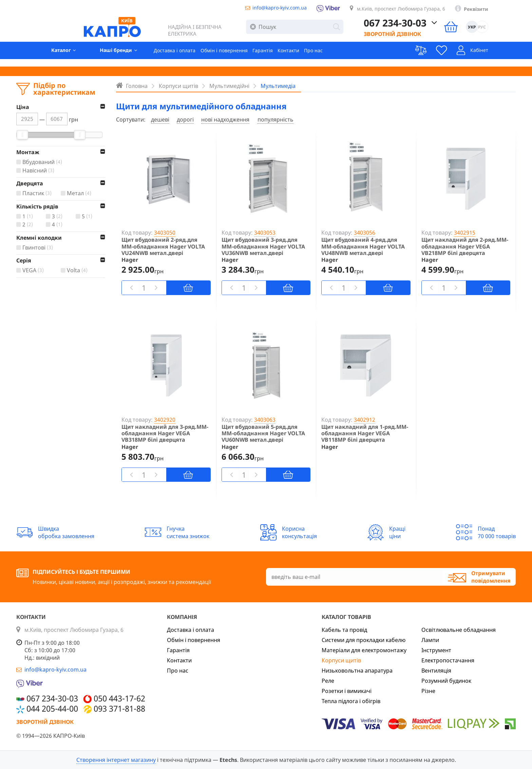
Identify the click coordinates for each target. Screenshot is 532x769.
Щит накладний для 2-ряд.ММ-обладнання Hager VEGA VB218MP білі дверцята (465, 246)
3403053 (265, 233)
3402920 (165, 420)
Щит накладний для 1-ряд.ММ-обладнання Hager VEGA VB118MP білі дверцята (365, 434)
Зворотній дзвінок (420, 37)
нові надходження (225, 120)
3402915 (465, 233)
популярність (275, 120)
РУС (510, 31)
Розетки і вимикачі (347, 691)
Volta (78, 270)
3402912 (365, 420)
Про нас (321, 56)
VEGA (34, 270)
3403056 (365, 233)
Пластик (38, 193)
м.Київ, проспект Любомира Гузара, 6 (417, 10)
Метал (80, 193)
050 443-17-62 (119, 698)
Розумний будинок (446, 681)
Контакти (292, 56)
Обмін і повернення (220, 56)
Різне (428, 691)
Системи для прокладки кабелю (364, 640)
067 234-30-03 (423, 27)
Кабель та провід (344, 630)
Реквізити (502, 11)
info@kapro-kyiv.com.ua (280, 9)
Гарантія (263, 56)
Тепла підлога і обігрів (351, 701)
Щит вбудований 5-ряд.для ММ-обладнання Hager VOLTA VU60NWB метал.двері (263, 434)
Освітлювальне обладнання (459, 630)
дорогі (185, 120)
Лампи (430, 640)
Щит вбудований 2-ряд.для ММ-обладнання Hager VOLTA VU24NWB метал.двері (163, 246)
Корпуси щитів (341, 660)
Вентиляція (436, 671)
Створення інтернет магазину (116, 760)
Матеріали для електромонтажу (364, 650)
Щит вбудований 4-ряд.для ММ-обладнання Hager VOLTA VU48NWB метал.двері (363, 246)
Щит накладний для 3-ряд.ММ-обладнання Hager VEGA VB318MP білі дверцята (165, 434)
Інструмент (436, 650)
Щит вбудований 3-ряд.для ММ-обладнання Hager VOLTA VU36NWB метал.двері (263, 246)
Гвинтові (39, 248)
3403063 (265, 420)
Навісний (39, 171)
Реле (328, 681)
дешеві (160, 120)
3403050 (165, 233)
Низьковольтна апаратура (357, 671)
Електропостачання (448, 660)
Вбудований (43, 162)
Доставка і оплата (164, 56)
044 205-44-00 (52, 709)
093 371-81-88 (119, 709)
